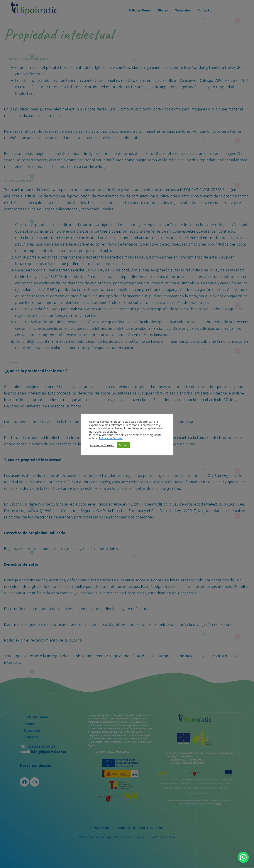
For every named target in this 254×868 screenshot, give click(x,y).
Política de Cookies (111, 438)
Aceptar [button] (123, 445)
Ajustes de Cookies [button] (102, 445)
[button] (243, 857)
